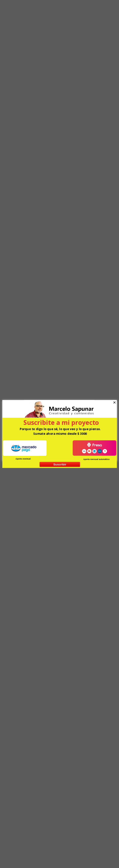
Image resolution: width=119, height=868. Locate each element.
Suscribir (60, 464)
